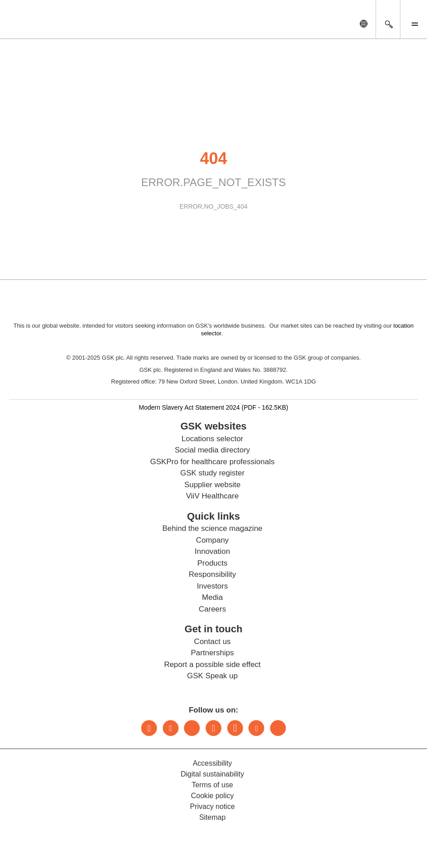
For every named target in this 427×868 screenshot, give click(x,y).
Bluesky (192, 728)
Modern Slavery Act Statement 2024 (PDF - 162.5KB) (214, 407)
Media (212, 597)
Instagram (213, 728)
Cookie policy (212, 796)
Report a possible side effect (212, 665)
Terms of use (212, 785)
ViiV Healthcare (213, 496)
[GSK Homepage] (31, 26)
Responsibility (213, 574)
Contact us (212, 642)
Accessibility (212, 763)
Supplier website (213, 485)
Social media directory (212, 450)
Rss (278, 728)
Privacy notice (212, 806)
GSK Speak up (212, 676)
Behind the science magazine (212, 528)
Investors (213, 586)
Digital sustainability (213, 774)
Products (212, 563)
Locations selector (212, 439)
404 (213, 158)
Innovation (212, 551)
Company (213, 540)
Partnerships (212, 653)
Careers (212, 609)
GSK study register (213, 473)
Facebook (235, 728)
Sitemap (213, 817)
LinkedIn (149, 728)
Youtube (256, 728)
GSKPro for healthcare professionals (212, 462)
